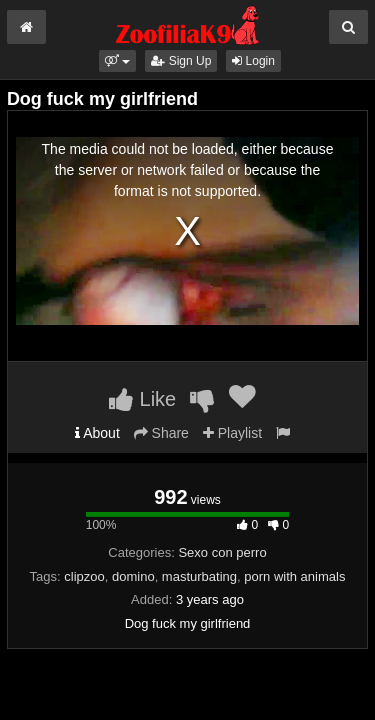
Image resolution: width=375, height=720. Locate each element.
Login (253, 61)
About (97, 433)
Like (142, 399)
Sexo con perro (222, 552)
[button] (117, 61)
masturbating (199, 576)
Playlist (232, 433)
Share (161, 433)
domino (133, 576)
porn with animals (294, 576)
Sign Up (181, 61)
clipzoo (84, 576)
